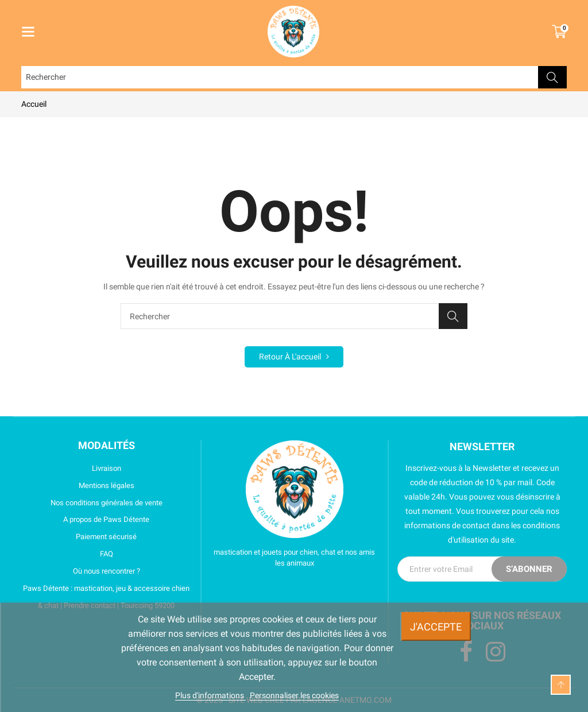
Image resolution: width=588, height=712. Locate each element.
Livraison (71, 469)
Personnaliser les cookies (294, 695)
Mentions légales (78, 486)
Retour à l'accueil (294, 357)
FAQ (67, 554)
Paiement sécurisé (79, 537)
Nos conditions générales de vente (92, 503)
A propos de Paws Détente (85, 520)
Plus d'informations (210, 695)
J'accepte (436, 627)
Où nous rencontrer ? (81, 571)
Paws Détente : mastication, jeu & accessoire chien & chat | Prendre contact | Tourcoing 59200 (105, 597)
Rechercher (552, 77)
